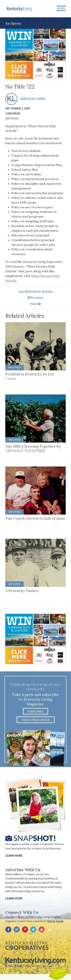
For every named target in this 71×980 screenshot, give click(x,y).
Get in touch (55, 921)
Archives (12, 118)
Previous (35, 297)
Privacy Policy (22, 966)
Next (36, 304)
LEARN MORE (14, 898)
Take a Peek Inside (36, 720)
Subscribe (35, 711)
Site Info (36, 966)
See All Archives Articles (36, 291)
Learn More (14, 856)
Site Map (47, 966)
